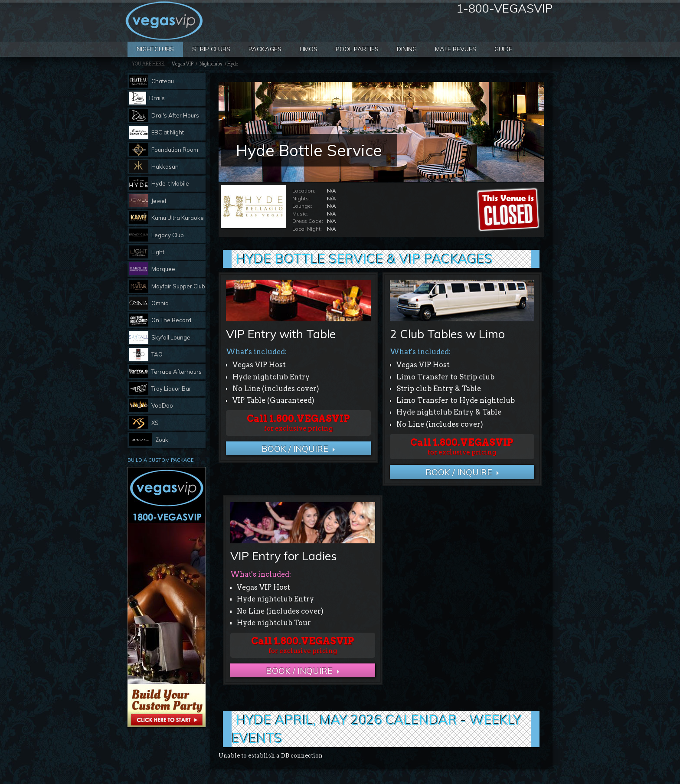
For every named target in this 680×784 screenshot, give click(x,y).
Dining (407, 49)
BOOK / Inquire (295, 449)
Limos (309, 49)
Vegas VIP (183, 64)
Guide (503, 49)
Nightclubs (155, 49)
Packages (265, 49)
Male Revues (456, 49)
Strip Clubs (211, 49)
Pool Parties (357, 49)
